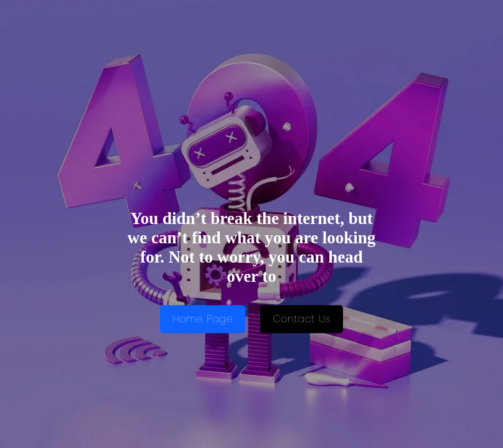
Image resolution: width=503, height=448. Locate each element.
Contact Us (302, 320)
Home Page (203, 320)
